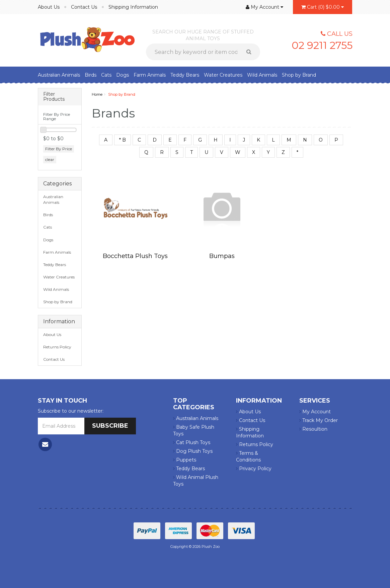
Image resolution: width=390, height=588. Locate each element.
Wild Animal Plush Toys (196, 481)
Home (97, 94)
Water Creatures (223, 75)
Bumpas (222, 256)
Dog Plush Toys (193, 451)
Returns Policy (57, 347)
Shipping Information (133, 7)
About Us (49, 7)
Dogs (123, 75)
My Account (315, 412)
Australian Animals (59, 75)
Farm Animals (150, 75)
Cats (106, 75)
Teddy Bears (185, 75)
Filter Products (54, 97)
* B (123, 140)
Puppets (185, 460)
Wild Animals (262, 75)
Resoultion (313, 429)
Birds (91, 75)
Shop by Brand (299, 75)
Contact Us (84, 7)
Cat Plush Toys (192, 442)
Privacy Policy (254, 469)
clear (50, 159)
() (323, 7)
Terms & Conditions (248, 456)
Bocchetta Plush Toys (135, 256)
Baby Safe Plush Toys (194, 430)
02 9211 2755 (322, 45)
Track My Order (319, 420)
